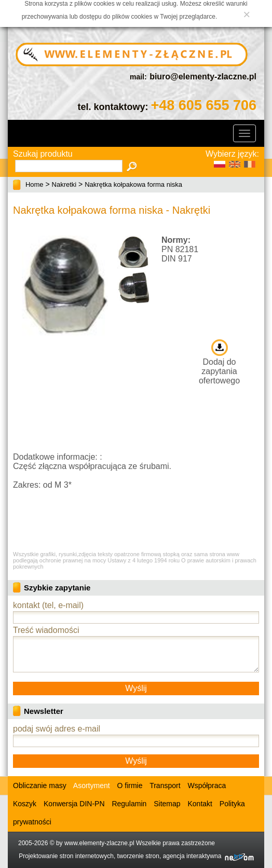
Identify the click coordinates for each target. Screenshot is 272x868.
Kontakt (200, 804)
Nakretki (64, 184)
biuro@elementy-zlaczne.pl (203, 77)
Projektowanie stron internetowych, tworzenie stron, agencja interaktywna (136, 856)
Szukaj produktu (43, 154)
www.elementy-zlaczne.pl (99, 843)
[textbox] (69, 166)
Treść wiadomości (46, 630)
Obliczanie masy (40, 786)
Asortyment (91, 786)
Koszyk (25, 804)
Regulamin (129, 804)
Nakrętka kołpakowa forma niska (133, 184)
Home (35, 184)
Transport (165, 786)
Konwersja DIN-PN (74, 804)
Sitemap (167, 804)
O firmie (130, 786)
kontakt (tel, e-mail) (48, 605)
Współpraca (207, 786)
